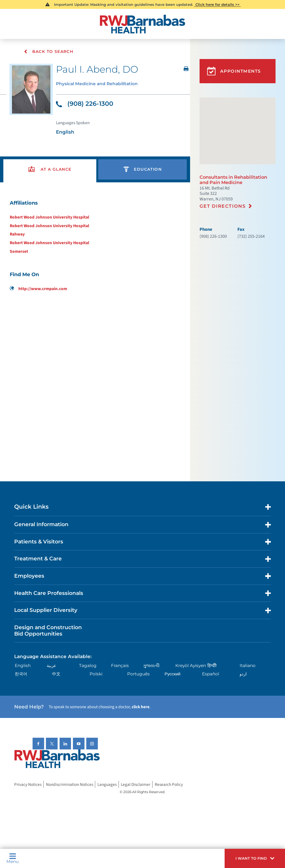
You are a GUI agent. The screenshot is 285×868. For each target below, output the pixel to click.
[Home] (142, 24)
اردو (243, 674)
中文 (56, 674)
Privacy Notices (28, 784)
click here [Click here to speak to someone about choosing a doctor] (141, 707)
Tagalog (88, 666)
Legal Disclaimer (136, 784)
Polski (96, 674)
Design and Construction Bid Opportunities (48, 631)
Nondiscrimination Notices (70, 784)
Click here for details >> (218, 4)
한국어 (21, 674)
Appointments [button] (234, 71)
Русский (172, 674)
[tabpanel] (95, 246)
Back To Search (49, 52)
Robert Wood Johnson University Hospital (49, 217)
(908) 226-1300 (85, 104)
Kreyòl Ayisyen (191, 666)
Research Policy (169, 784)
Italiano (248, 666)
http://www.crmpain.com (38, 289)
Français (120, 666)
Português (138, 674)
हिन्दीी (212, 666)
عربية (51, 666)
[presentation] (50, 170)
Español (211, 674)
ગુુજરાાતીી (151, 666)
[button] (255, 858)
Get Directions (223, 206)
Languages (107, 784)
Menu (13, 858)
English (23, 666)
